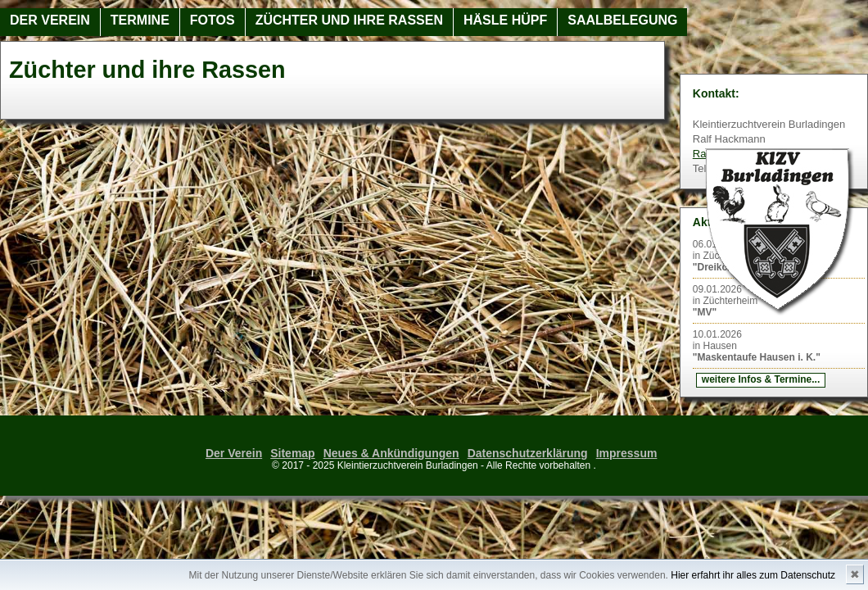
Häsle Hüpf (505, 20)
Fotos (212, 20)
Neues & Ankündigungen (391, 453)
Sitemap (292, 453)
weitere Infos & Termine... (761, 379)
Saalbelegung (622, 20)
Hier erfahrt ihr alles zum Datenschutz (753, 575)
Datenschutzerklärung (528, 453)
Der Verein (50, 20)
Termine (140, 20)
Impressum (627, 453)
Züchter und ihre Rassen (349, 20)
